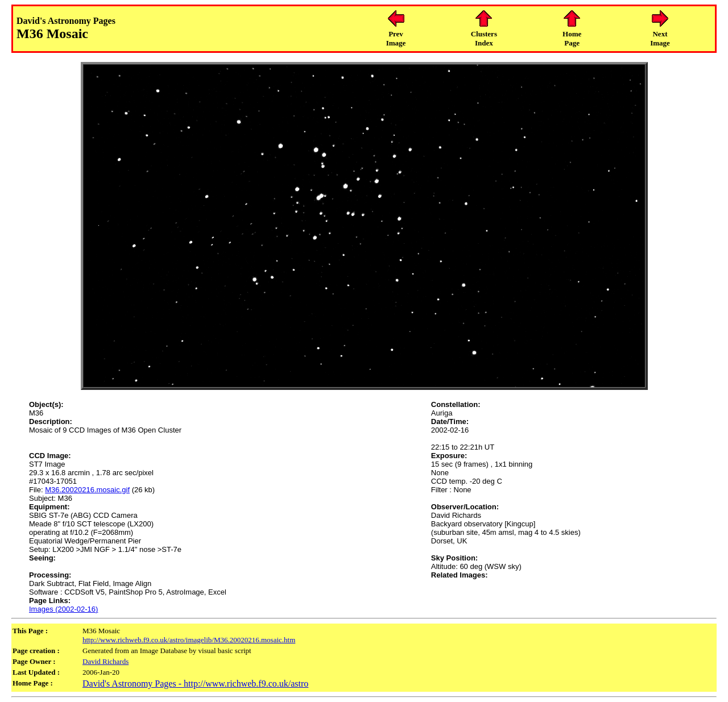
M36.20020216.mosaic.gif (87, 490)
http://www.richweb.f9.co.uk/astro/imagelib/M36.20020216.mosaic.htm (189, 640)
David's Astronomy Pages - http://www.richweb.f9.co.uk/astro (195, 684)
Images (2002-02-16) (63, 609)
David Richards (106, 661)
